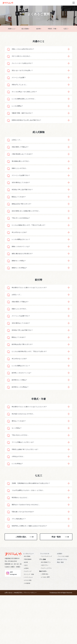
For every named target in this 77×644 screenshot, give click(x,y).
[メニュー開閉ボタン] (74, 3)
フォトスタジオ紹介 (63, 598)
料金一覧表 (56, 578)
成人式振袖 (25, 29)
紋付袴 (38, 29)
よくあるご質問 (45, 619)
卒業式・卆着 (52, 29)
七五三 (66, 29)
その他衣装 (27, 625)
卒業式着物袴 (28, 601)
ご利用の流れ (21, 578)
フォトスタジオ (44, 595)
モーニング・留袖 (29, 616)
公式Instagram (11, 615)
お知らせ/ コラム (61, 601)
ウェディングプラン (47, 610)
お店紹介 (59, 595)
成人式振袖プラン (46, 604)
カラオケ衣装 (28, 622)
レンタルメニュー (27, 595)
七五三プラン (45, 607)
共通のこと (11, 29)
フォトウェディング (47, 598)
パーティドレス (28, 619)
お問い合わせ (9, 634)
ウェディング (28, 613)
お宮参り (27, 610)
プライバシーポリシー (30, 634)
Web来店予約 (18, 634)
